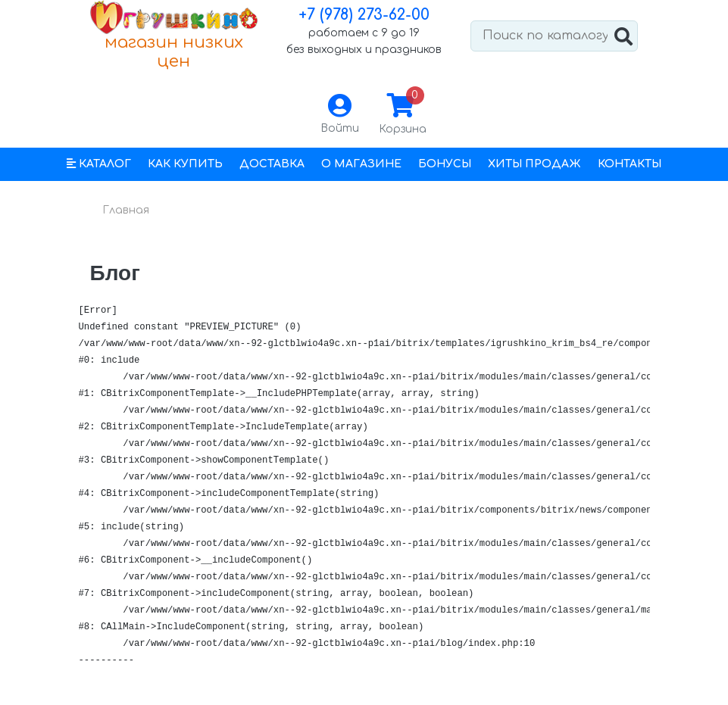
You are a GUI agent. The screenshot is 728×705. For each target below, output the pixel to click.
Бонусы (445, 164)
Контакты (630, 164)
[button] (99, 164)
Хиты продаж (534, 164)
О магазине (361, 164)
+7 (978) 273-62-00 (364, 15)
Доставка (272, 164)
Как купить (185, 164)
